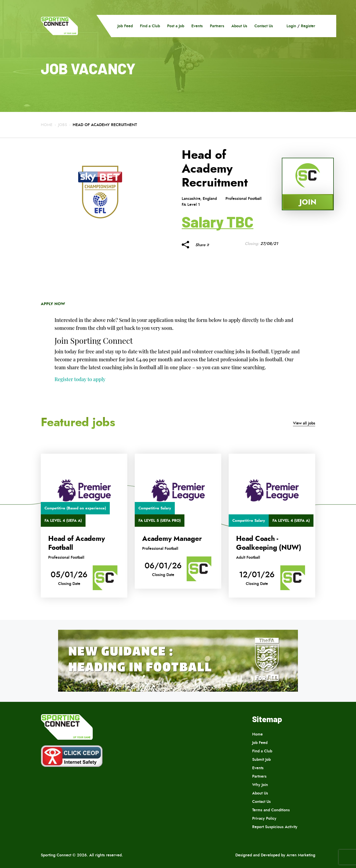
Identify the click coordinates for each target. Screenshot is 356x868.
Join (308, 202)
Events (197, 26)
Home (47, 125)
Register (308, 26)
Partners (217, 26)
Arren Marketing (301, 855)
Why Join (260, 785)
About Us (239, 26)
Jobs (63, 125)
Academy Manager (172, 539)
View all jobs (304, 423)
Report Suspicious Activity (275, 827)
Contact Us (264, 26)
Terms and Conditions (271, 810)
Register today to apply (80, 379)
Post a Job (176, 26)
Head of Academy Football (77, 543)
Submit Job (261, 759)
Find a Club (150, 26)
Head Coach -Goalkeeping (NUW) (269, 543)
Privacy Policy (264, 818)
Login (291, 26)
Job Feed (125, 26)
